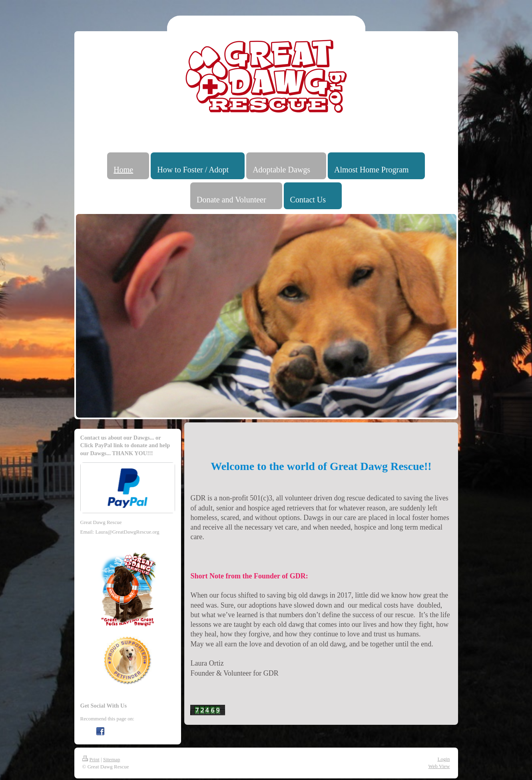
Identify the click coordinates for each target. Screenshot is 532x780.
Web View (439, 766)
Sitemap (112, 759)
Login (443, 759)
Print (91, 759)
